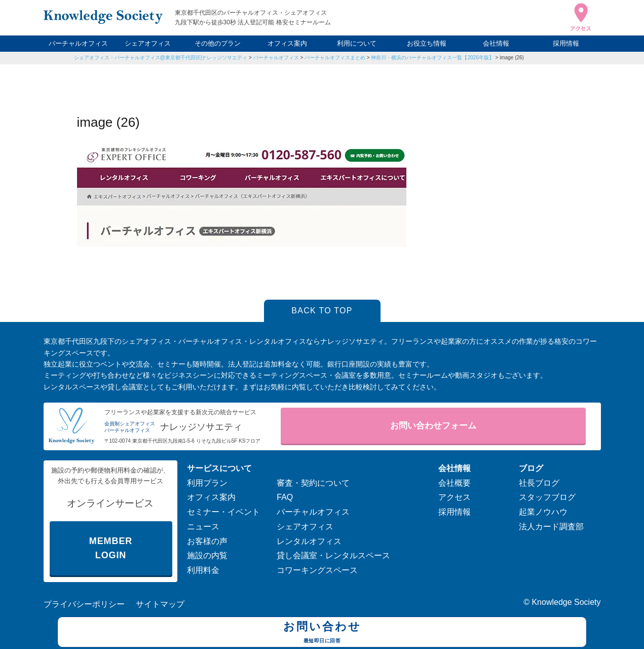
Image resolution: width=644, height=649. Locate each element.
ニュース (203, 527)
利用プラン (207, 483)
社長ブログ (539, 483)
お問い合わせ (322, 633)
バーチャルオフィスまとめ (335, 58)
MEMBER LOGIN (111, 548)
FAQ (285, 497)
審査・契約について (313, 483)
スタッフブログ (547, 497)
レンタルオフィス (309, 541)
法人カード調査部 (551, 527)
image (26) (512, 58)
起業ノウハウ (543, 512)
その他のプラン (218, 43)
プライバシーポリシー (84, 604)
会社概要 (454, 483)
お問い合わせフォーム (433, 426)
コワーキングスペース (317, 570)
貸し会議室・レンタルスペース (333, 555)
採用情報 (566, 43)
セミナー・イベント (223, 512)
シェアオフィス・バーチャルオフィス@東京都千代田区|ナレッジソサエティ (161, 58)
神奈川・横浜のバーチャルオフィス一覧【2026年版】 (432, 58)
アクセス (454, 497)
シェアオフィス (148, 43)
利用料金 (203, 570)
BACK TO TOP (322, 311)
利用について (357, 43)
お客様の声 (207, 541)
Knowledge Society (566, 602)
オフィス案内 (287, 43)
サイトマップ (160, 604)
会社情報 (496, 43)
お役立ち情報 (427, 43)
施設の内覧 (207, 555)
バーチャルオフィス (78, 43)
